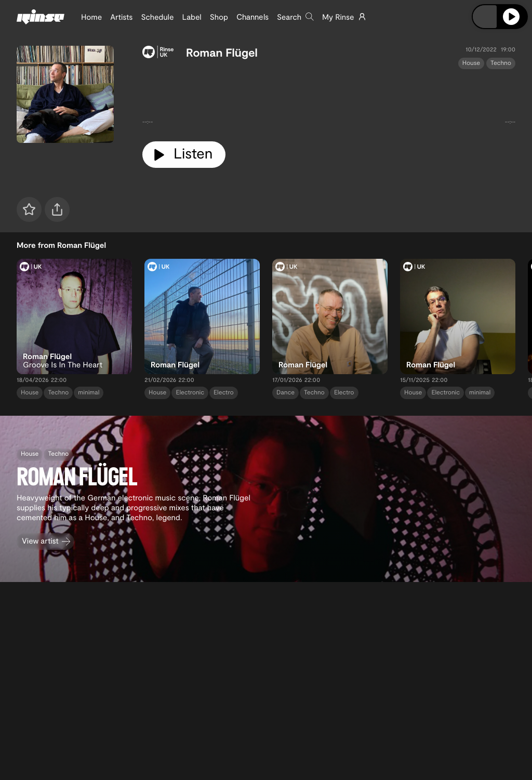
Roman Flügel (222, 52)
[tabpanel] (329, 101)
